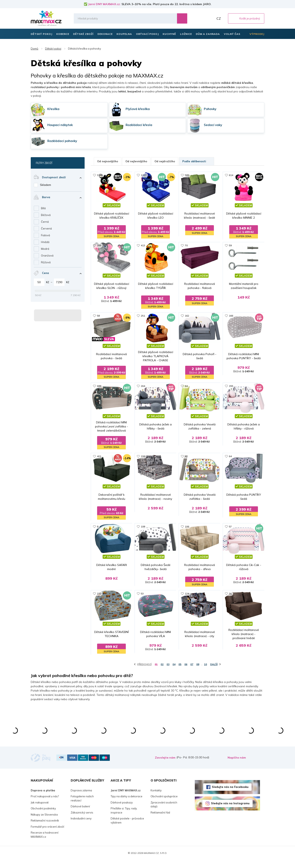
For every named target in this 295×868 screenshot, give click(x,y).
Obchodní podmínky (43, 816)
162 (187, 316)
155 (231, 387)
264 (143, 387)
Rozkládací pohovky (62, 141)
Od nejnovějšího (108, 161)
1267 (144, 175)
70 (186, 246)
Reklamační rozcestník (45, 828)
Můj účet (210, 18)
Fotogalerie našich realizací (82, 806)
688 (99, 387)
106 (187, 528)
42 (186, 457)
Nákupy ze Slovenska (44, 823)
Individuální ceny (81, 826)
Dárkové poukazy (122, 810)
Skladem (45, 185)
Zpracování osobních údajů (164, 812)
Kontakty (156, 798)
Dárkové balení (80, 814)
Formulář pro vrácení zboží (47, 835)
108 (143, 528)
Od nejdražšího (165, 161)
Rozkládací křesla (139, 125)
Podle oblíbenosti (197, 161)
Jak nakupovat (40, 810)
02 (162, 672)
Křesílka (53, 109)
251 (143, 316)
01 (156, 672)
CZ (219, 18)
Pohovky (210, 109)
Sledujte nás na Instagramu (230, 811)
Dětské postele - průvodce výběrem (127, 828)
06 (186, 672)
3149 (100, 175)
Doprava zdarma (81, 798)
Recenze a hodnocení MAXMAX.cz (45, 843)
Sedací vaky (213, 125)
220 (99, 598)
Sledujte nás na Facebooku (230, 795)
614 (231, 175)
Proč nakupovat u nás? (45, 804)
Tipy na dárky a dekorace (127, 804)
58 (98, 316)
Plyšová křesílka (138, 109)
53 (142, 598)
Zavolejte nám (165, 766)
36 (230, 598)
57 (230, 528)
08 (198, 672)
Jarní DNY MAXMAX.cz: (104, 4)
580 (187, 175)
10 (205, 672)
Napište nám (237, 766)
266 (99, 246)
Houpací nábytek (60, 125)
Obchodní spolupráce (164, 804)
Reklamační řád (160, 820)
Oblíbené (201, 18)
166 (231, 316)
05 (180, 672)
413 (143, 246)
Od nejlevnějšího (136, 161)
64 (186, 387)
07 (192, 672)
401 (99, 457)
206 (143, 457)
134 (187, 598)
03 (168, 672)
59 (230, 246)
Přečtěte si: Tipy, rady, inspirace (124, 818)
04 (174, 672)
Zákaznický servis (82, 820)
